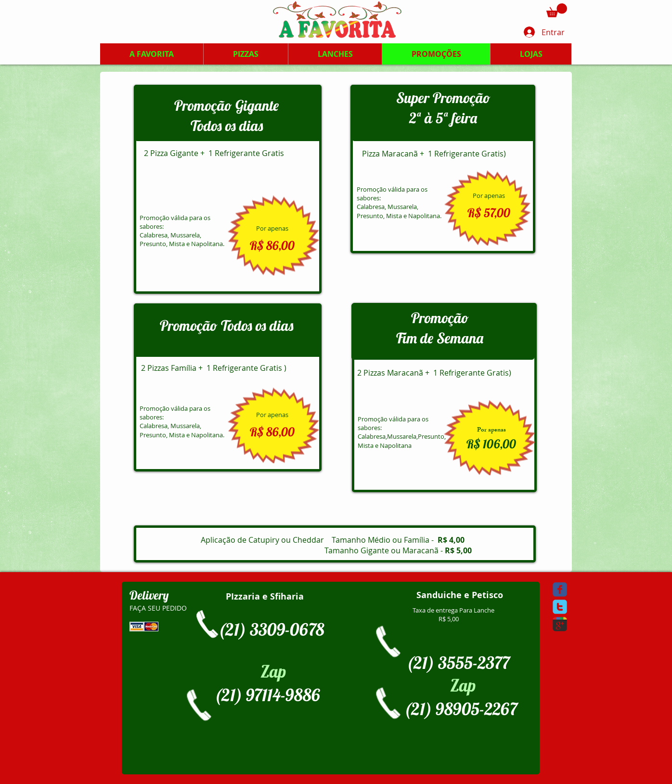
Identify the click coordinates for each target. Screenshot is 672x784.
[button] (557, 10)
